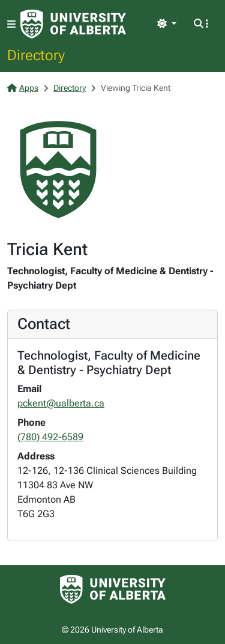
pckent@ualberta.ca (61, 403)
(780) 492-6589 (50, 437)
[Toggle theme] (167, 24)
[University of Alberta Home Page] (73, 24)
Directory (36, 55)
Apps (23, 88)
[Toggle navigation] (11, 24)
